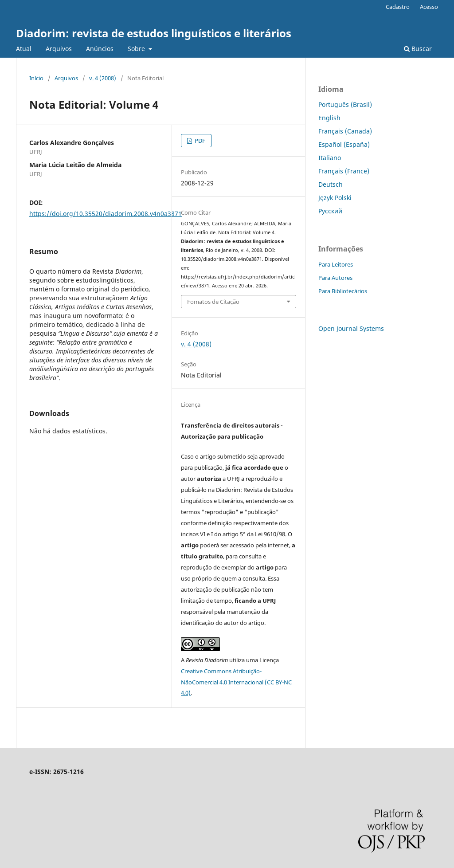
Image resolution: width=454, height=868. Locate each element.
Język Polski (335, 198)
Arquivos (59, 49)
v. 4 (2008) (103, 78)
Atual (24, 49)
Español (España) (344, 144)
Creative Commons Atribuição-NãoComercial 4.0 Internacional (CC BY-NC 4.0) (236, 682)
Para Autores (335, 278)
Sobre (137, 49)
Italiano (330, 158)
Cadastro (398, 7)
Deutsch (331, 184)
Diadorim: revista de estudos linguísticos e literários (154, 33)
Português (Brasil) (345, 104)
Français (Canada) (345, 131)
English (329, 118)
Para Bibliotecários (343, 291)
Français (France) (344, 171)
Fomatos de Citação (213, 302)
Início (36, 78)
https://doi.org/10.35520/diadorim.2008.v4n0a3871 (106, 214)
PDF (199, 141)
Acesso (429, 7)
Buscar (418, 49)
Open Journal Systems (351, 328)
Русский (330, 211)
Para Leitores (336, 264)
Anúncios (100, 49)
